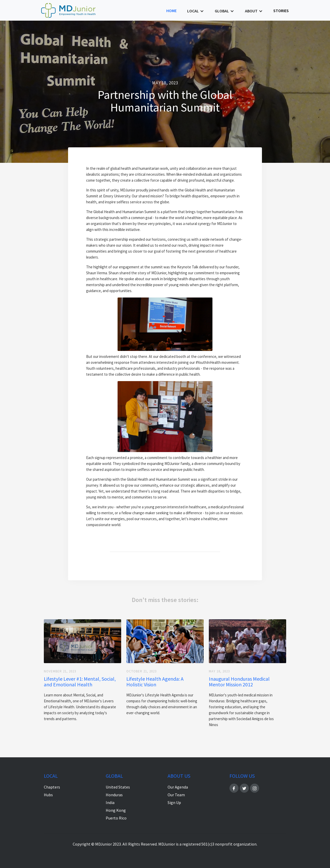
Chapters (52, 787)
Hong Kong (116, 810)
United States (118, 787)
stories (281, 11)
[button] (196, 11)
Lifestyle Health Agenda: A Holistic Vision (155, 682)
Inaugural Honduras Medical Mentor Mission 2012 (239, 682)
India (110, 802)
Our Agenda (178, 787)
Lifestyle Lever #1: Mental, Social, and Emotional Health (80, 682)
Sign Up (174, 802)
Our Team (176, 795)
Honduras (114, 795)
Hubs (48, 795)
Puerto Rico (116, 818)
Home (171, 11)
